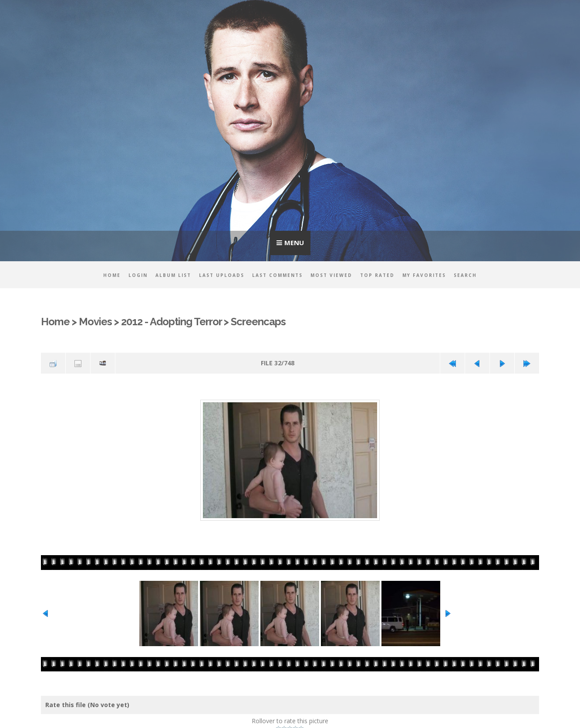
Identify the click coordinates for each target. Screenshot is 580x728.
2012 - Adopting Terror (172, 322)
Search (465, 275)
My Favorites (424, 275)
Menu (294, 243)
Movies (95, 322)
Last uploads (222, 275)
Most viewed (331, 275)
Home (112, 275)
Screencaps (259, 322)
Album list (173, 275)
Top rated (377, 275)
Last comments (277, 275)
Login (138, 275)
